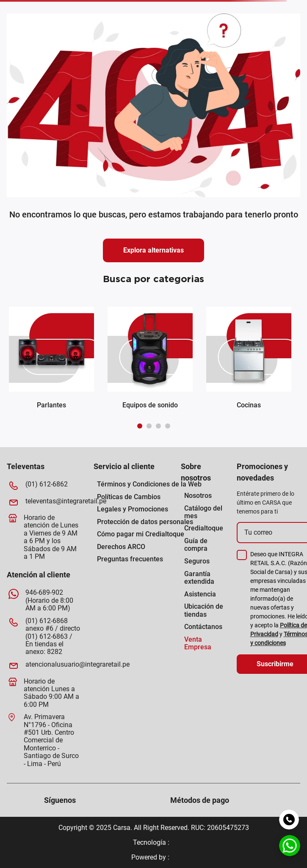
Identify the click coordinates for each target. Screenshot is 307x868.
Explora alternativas (153, 250)
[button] (140, 426)
